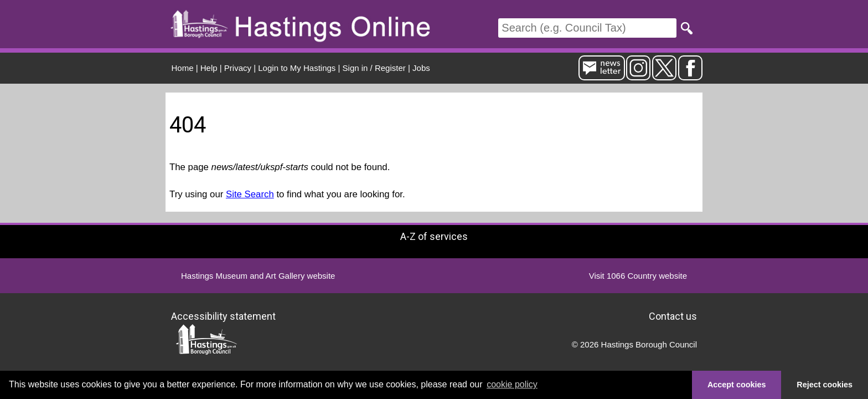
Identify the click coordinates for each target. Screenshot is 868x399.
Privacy (238, 68)
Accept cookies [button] (737, 385)
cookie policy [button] (512, 384)
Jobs (421, 68)
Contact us (673, 316)
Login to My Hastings (297, 68)
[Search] (587, 28)
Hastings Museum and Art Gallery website (258, 276)
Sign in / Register (374, 68)
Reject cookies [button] (825, 385)
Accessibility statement (223, 316)
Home (183, 68)
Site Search (250, 194)
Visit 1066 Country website (638, 276)
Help (209, 68)
